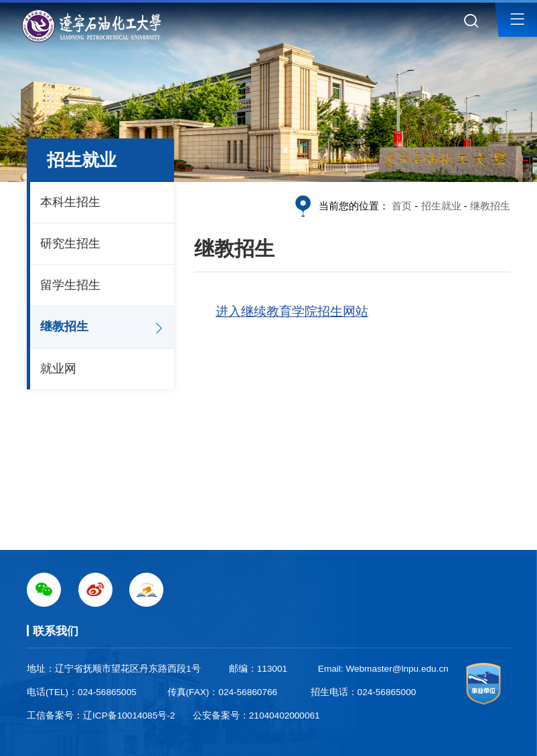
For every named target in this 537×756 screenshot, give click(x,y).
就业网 (58, 369)
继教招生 (64, 326)
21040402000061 (285, 716)
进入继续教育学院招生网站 (292, 311)
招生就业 (441, 206)
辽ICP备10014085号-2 (129, 716)
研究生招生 (70, 244)
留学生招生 (70, 285)
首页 (402, 206)
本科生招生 (70, 202)
